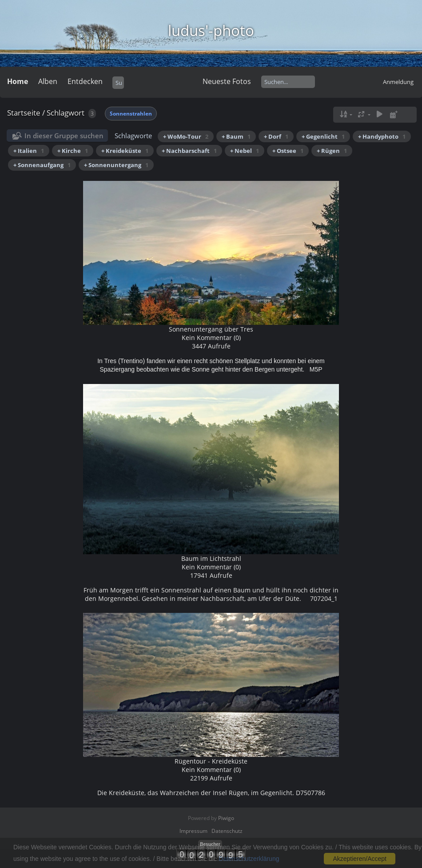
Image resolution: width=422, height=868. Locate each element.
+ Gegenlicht (323, 136)
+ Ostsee (288, 151)
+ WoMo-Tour (186, 136)
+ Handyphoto (382, 136)
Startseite (24, 113)
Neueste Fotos (227, 81)
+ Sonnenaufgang (42, 165)
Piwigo (226, 818)
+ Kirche (73, 151)
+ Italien (29, 151)
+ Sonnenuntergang (116, 165)
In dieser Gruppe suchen (64, 136)
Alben (48, 81)
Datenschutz (227, 831)
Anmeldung (398, 82)
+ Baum (236, 136)
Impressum (193, 831)
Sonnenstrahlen (131, 114)
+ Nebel (245, 151)
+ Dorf (276, 136)
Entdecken (85, 81)
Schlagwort (66, 113)
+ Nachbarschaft (189, 151)
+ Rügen (332, 151)
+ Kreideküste (125, 151)
